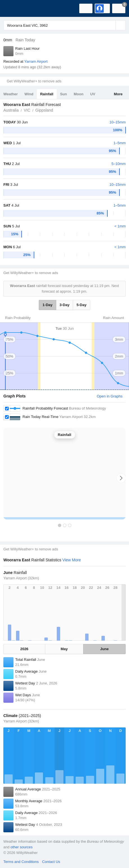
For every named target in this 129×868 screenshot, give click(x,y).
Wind (29, 94)
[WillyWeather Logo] (13, 8)
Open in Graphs (110, 396)
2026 (24, 649)
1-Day (47, 305)
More (118, 94)
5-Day (81, 305)
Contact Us (51, 862)
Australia (11, 110)
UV (93, 94)
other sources (21, 847)
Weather (11, 94)
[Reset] (111, 25)
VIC (27, 110)
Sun (64, 94)
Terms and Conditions (21, 862)
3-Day (64, 305)
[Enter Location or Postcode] (64, 25)
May (64, 649)
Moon (79, 94)
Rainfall (47, 94)
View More (72, 560)
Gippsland (44, 110)
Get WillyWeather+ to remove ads (34, 81)
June (104, 649)
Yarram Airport (36, 61)
